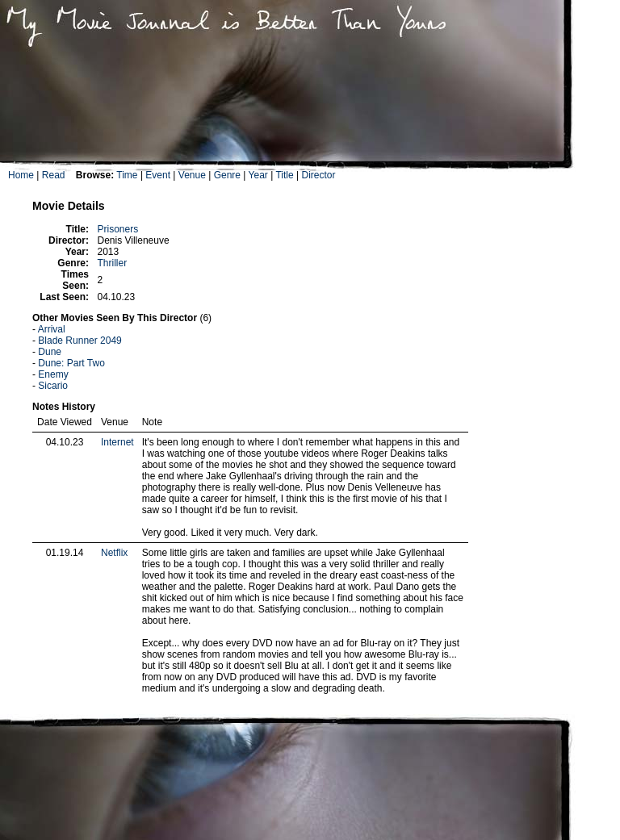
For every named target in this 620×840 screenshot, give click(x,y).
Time (127, 175)
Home (21, 175)
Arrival (52, 329)
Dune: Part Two (71, 363)
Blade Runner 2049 (80, 341)
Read (54, 175)
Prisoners (117, 229)
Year (258, 175)
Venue (192, 175)
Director (318, 175)
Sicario (53, 386)
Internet (117, 442)
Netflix (114, 553)
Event (158, 175)
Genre (227, 175)
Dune (50, 352)
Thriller (112, 263)
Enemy (53, 374)
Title (284, 175)
